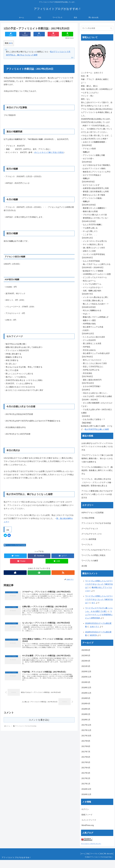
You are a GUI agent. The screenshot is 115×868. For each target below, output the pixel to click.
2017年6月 (86, 757)
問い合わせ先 (108, 854)
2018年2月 (86, 714)
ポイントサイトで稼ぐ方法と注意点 (49, 152)
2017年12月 (86, 725)
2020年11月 (86, 677)
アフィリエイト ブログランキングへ (91, 844)
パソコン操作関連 (89, 539)
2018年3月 (86, 709)
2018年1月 (86, 720)
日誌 (84, 854)
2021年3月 (86, 666)
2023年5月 (86, 656)
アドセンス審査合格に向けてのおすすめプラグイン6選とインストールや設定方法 (97, 494)
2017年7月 (86, 752)
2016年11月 (86, 794)
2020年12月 (86, 672)
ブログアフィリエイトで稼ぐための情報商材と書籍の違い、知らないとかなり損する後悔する (97, 459)
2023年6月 (86, 650)
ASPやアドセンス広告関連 (92, 513)
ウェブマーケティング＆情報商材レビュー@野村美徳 (99, 615)
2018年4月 (86, 704)
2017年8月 (86, 746)
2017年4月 (86, 768)
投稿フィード (87, 815)
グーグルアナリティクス (92, 534)
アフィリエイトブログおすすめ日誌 (15, 545)
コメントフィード (89, 820)
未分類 (84, 566)
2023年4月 (86, 661)
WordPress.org (88, 825)
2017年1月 (86, 784)
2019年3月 (86, 682)
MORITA (93, 635)
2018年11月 (86, 693)
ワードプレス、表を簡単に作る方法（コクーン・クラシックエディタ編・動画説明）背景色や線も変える (97, 482)
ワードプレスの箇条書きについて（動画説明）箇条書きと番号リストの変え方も (97, 470)
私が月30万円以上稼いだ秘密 (97, 429)
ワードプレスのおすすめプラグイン (96, 550)
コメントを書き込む (39, 723)
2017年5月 (86, 762)
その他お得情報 (88, 518)
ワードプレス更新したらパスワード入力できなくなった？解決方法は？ (99, 584)
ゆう (94, 603)
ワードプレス (87, 545)
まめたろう (94, 627)
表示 (11, 43)
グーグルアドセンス (90, 529)
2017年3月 (86, 773)
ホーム (79, 854)
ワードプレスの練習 (90, 561)
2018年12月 (86, 688)
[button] (111, 28)
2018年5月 (86, 698)
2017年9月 (86, 741)
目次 (100, 854)
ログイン (85, 809)
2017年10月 (86, 736)
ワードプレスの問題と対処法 (93, 555)
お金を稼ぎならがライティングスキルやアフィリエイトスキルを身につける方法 (97, 447)
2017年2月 (86, 778)
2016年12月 (86, 789)
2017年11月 (86, 730)
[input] (97, 28)
